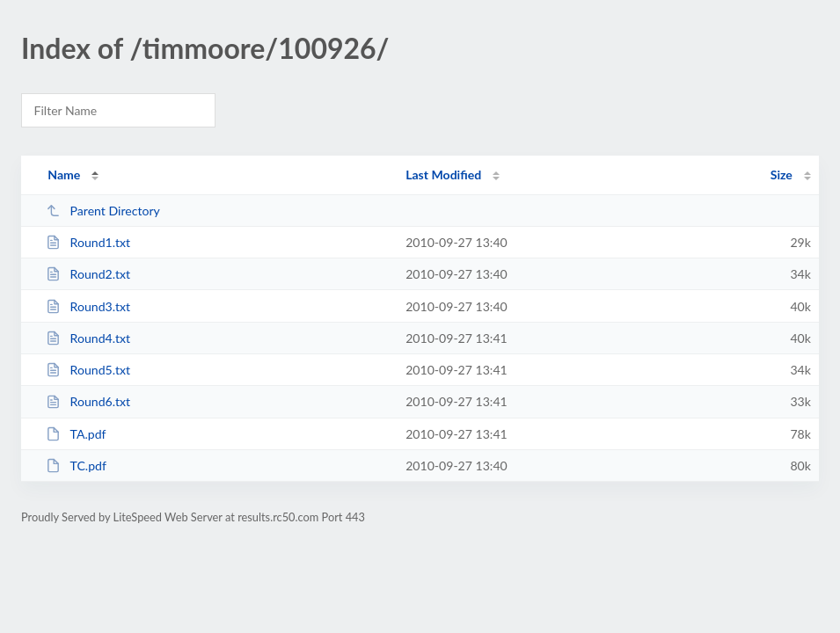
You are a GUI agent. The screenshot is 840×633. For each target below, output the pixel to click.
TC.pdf (76, 466)
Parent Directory (103, 211)
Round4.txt (88, 338)
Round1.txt (88, 242)
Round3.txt (88, 306)
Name (64, 175)
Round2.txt (88, 274)
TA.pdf (76, 434)
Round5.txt (88, 370)
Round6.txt (88, 401)
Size (782, 175)
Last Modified (443, 175)
